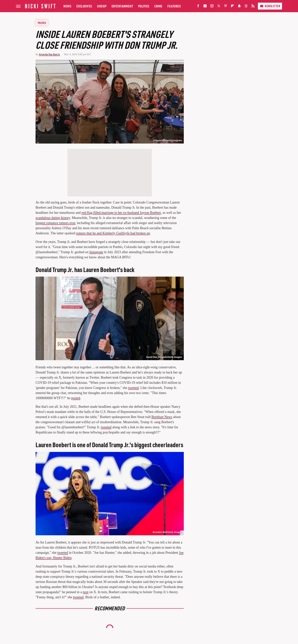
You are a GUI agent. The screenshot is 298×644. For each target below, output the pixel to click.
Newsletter (270, 6)
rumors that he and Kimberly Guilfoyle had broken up (113, 233)
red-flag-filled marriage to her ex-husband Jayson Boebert (121, 213)
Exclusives (84, 6)
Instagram (96, 252)
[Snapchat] (239, 7)
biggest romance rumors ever (55, 223)
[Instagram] (212, 7)
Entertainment (122, 6)
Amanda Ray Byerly (49, 54)
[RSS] (253, 7)
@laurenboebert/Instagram (167, 140)
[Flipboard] (232, 7)
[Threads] (246, 7)
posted (76, 398)
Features (174, 6)
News (67, 6)
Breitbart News (162, 417)
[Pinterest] (226, 7)
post (86, 592)
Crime (158, 6)
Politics (144, 6)
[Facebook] (198, 7)
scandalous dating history (53, 218)
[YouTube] (205, 7)
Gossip (102, 6)
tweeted (133, 388)
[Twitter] (219, 7)
